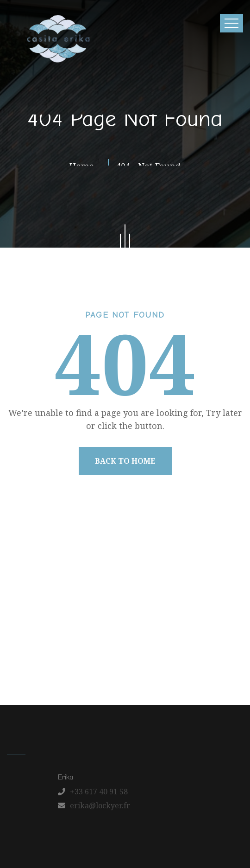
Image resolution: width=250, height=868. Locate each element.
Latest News (175, 636)
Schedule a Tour (142, 656)
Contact (220, 636)
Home (23, 636)
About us (59, 636)
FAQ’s (94, 656)
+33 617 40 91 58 (99, 794)
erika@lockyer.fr (100, 808)
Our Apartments (114, 636)
